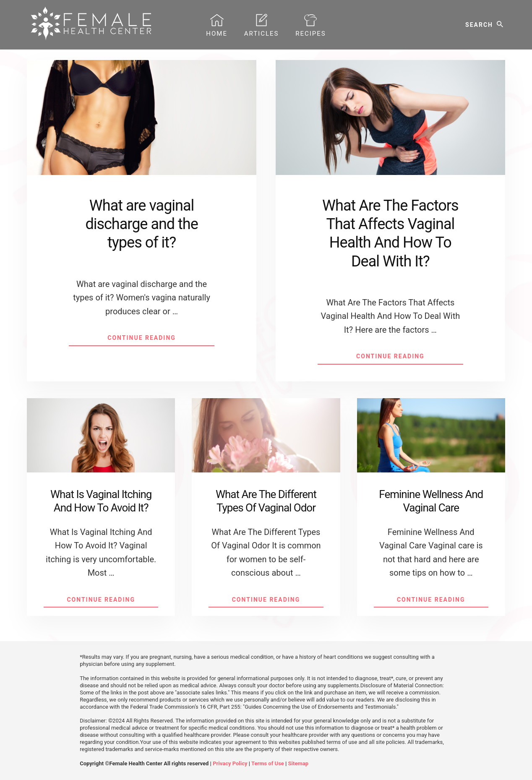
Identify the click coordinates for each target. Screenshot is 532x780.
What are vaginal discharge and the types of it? (141, 224)
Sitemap (298, 763)
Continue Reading (161, 339)
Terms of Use (268, 763)
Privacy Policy (230, 763)
